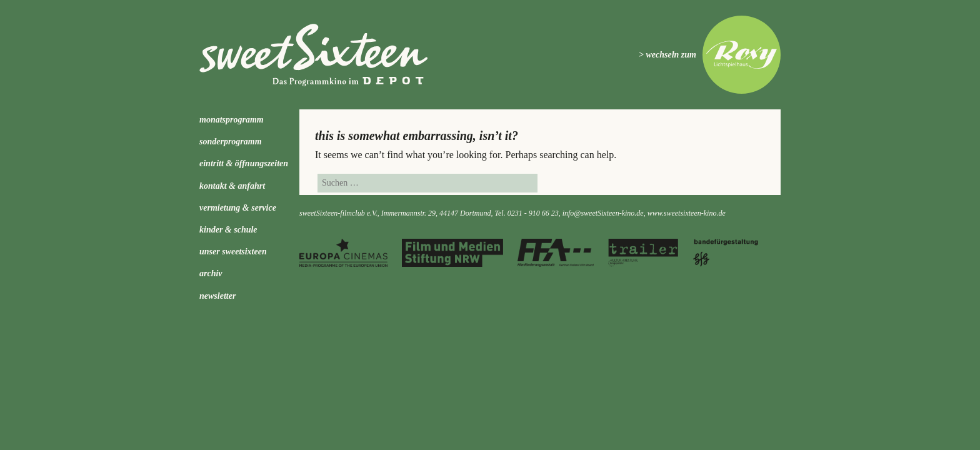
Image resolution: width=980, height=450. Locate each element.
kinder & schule (228, 230)
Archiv (211, 273)
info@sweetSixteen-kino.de (603, 213)
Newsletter (217, 296)
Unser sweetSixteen (233, 252)
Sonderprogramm (231, 142)
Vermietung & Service (238, 208)
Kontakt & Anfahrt (232, 186)
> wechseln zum (667, 55)
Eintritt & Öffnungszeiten (244, 163)
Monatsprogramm (232, 120)
